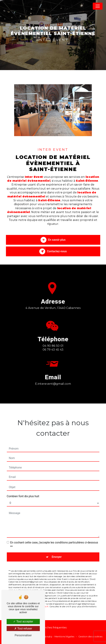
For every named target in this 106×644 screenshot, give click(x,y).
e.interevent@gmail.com (53, 380)
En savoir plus (53, 240)
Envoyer (57, 553)
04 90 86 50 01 (53, 349)
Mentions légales (64, 636)
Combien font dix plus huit (23, 493)
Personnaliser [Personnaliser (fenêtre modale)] (23, 635)
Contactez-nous (53, 251)
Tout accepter (23, 621)
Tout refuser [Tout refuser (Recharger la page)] (23, 628)
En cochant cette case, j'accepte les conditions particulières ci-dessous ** (54, 541)
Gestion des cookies (90, 636)
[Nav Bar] (98, 6)
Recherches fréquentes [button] (52, 628)
